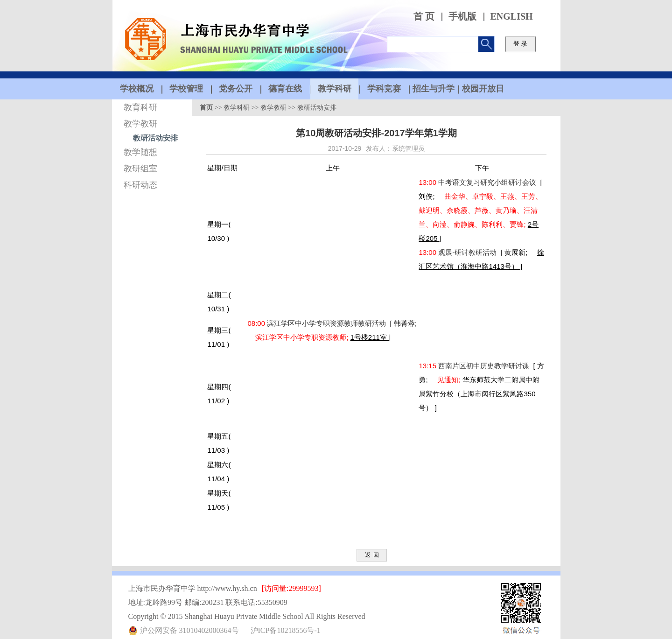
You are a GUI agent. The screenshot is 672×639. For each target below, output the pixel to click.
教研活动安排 (155, 138)
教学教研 (140, 124)
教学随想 (140, 152)
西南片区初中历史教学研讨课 (485, 366)
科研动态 (140, 185)
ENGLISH (512, 17)
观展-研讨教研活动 (468, 252)
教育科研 (140, 107)
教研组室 (140, 169)
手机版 (462, 17)
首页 (206, 108)
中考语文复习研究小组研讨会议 (488, 182)
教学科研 (237, 108)
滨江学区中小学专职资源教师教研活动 (327, 323)
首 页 (424, 17)
